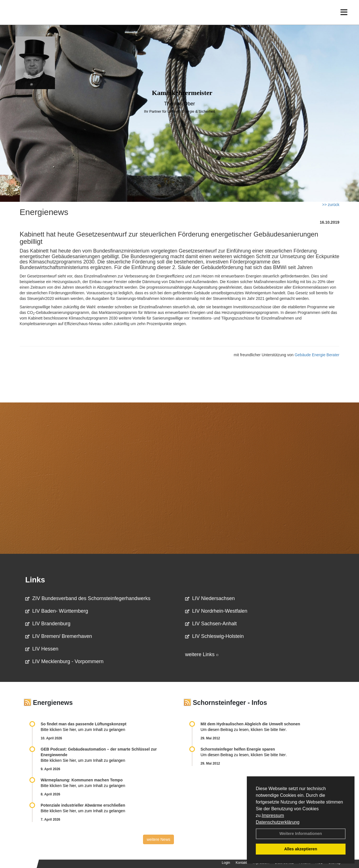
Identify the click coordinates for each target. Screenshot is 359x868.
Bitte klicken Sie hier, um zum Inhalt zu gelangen (83, 730)
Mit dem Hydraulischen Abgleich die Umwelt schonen (250, 724)
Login (226, 863)
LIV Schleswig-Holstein (214, 636)
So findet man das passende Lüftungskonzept (84, 724)
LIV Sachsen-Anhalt (211, 624)
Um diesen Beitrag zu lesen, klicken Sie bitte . (244, 730)
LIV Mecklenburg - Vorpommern (64, 661)
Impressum (273, 815)
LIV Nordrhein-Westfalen (216, 611)
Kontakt (241, 863)
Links (35, 580)
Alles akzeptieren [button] (301, 849)
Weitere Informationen (301, 834)
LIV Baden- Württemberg (57, 611)
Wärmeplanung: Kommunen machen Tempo (82, 780)
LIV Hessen (42, 649)
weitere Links (202, 654)
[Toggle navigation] (344, 16)
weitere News (158, 839)
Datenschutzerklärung (278, 822)
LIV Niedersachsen (210, 598)
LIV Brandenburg (48, 624)
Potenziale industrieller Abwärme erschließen (83, 805)
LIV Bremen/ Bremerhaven (59, 636)
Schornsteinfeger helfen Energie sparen (238, 749)
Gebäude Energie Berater (317, 355)
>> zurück (331, 205)
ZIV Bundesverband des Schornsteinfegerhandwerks (88, 598)
